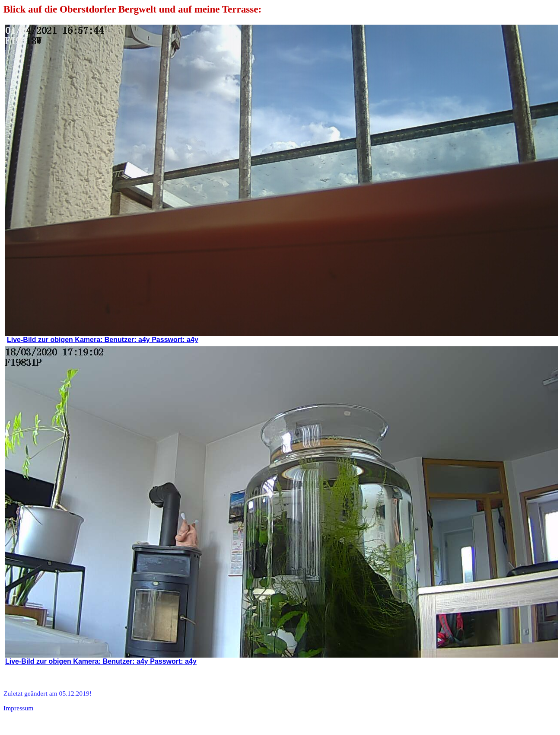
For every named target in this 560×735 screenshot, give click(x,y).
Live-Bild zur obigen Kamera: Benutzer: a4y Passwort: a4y (103, 340)
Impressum (18, 708)
